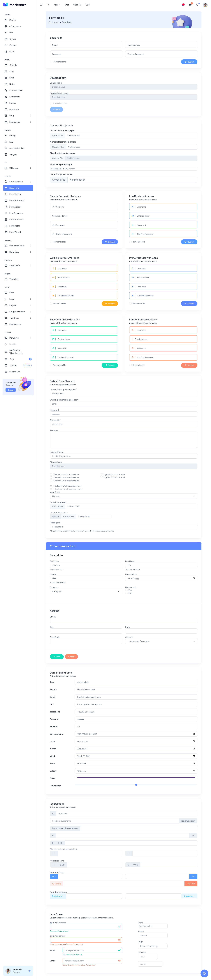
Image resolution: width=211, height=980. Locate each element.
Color (53, 778)
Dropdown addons (59, 892)
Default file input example (62, 130)
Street (53, 617)
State (128, 627)
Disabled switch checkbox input (69, 489)
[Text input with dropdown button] (94, 896)
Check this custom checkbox (66, 474)
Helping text (56, 523)
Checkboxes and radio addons (64, 849)
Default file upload (58, 502)
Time (53, 763)
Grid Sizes (142, 952)
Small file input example (61, 164)
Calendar (77, 5)
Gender (54, 574)
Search (53, 690)
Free (130, 590)
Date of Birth (131, 574)
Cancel (72, 657)
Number (54, 726)
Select (53, 771)
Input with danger (58, 936)
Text (52, 682)
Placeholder (56, 420)
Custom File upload (59, 512)
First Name (55, 561)
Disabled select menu (59, 93)
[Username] (127, 813)
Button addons (57, 872)
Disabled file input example (63, 153)
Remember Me (60, 242)
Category (55, 587)
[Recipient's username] (114, 821)
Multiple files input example (63, 142)
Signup (11, 390)
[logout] (29, 971)
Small (140, 923)
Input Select (55, 492)
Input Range (56, 786)
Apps (57, 5)
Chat (67, 5)
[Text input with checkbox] (90, 853)
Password (55, 410)
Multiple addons (57, 861)
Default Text (64, 390)
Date (53, 741)
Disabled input (56, 83)
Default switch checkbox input (68, 486)
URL (52, 704)
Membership (131, 587)
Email (88, 5)
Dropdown (57, 896)
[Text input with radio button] (165, 853)
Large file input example (61, 174)
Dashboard (54, 22)
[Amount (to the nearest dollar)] (123, 836)
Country (129, 637)
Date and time (57, 734)
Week (53, 756)
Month (53, 749)
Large (140, 942)
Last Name (130, 561)
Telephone (55, 712)
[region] (18, 487)
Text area (54, 430)
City (52, 627)
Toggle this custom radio (114, 474)
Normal (141, 931)
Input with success (58, 923)
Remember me (60, 62)
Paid (130, 593)
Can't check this (60, 103)
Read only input (57, 452)
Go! (54, 876)
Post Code (55, 637)
